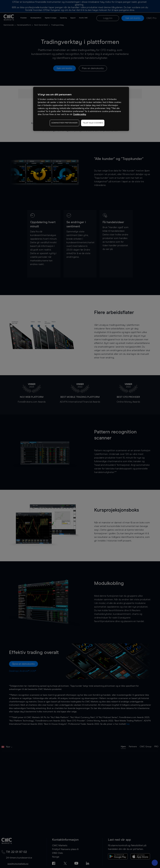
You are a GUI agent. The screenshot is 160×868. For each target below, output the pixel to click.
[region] (81, 109)
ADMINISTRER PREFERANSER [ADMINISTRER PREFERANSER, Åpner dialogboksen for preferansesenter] (64, 123)
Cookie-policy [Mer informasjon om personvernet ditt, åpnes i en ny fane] (80, 115)
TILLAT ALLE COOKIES (93, 123)
